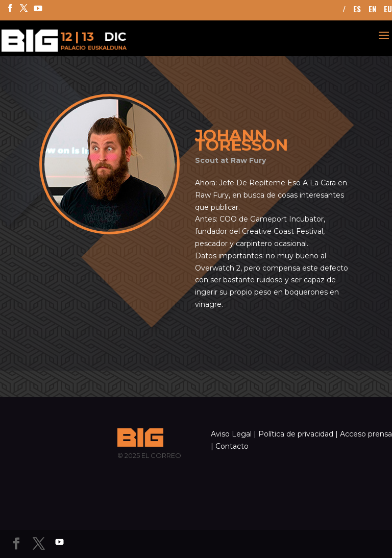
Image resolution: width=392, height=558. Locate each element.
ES (357, 10)
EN (372, 10)
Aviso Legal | (234, 434)
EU (388, 10)
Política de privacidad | (298, 434)
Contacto (232, 446)
